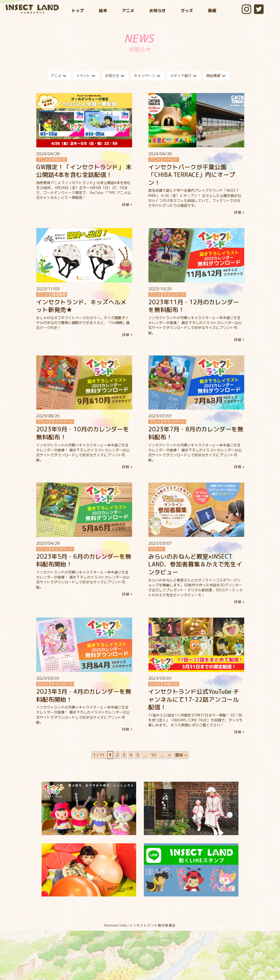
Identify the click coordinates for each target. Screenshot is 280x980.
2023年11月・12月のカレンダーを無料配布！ (194, 306)
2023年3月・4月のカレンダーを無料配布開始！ (84, 695)
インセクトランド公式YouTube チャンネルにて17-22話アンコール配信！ (194, 699)
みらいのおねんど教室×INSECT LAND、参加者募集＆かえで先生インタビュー (195, 564)
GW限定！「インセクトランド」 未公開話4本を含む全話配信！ (84, 171)
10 (153, 755)
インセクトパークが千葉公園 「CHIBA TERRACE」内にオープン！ (192, 175)
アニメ (128, 11)
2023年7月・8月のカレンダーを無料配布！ (196, 433)
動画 (212, 11)
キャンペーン (148, 76)
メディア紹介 (184, 76)
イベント (86, 76)
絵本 (103, 11)
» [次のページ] (169, 755)
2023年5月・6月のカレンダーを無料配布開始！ (84, 560)
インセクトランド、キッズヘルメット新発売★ (81, 306)
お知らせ (157, 11)
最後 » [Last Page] (181, 755)
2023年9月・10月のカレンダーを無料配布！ (83, 433)
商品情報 (217, 76)
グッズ (187, 11)
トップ (78, 11)
